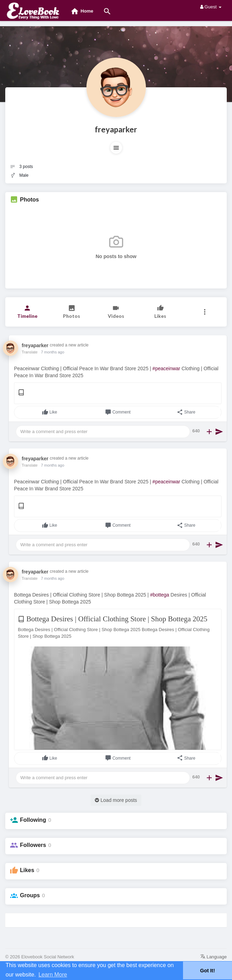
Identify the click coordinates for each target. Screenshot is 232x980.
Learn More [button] (53, 975)
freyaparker (116, 129)
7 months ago (53, 352)
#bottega (160, 595)
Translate (30, 352)
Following (33, 820)
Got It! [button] (208, 971)
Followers (33, 845)
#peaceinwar (166, 368)
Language (213, 957)
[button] (116, 148)
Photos (29, 200)
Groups (30, 895)
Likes (27, 870)
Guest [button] (211, 7)
